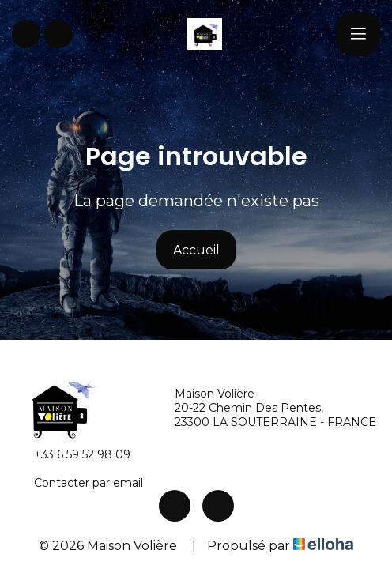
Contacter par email (79, 483)
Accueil (196, 250)
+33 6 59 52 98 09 (73, 454)
